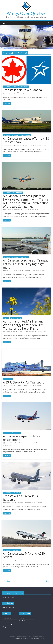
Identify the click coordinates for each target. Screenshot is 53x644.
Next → (48, 581)
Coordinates (23, 621)
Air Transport (38, 385)
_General (6, 318)
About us (22, 618)
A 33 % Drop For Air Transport (23, 382)
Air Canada (7, 87)
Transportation (24, 87)
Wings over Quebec (8, 597)
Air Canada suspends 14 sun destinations (22, 438)
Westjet (10, 445)
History (4, 627)
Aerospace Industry (7, 618)
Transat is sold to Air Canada (22, 90)
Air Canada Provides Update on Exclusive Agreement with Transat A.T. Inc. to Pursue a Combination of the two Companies (26, 201)
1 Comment (27, 93)
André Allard (19, 93)
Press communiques (25, 135)
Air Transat (15, 87)
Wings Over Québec (26, 13)
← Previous (6, 581)
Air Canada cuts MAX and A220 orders (24, 555)
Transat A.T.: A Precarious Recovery (20, 498)
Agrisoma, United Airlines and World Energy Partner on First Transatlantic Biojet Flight (23, 325)
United (44, 332)
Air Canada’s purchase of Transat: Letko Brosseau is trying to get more (26, 264)
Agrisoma (39, 332)
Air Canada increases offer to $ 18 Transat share (26, 140)
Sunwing (5, 445)
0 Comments (28, 145)
